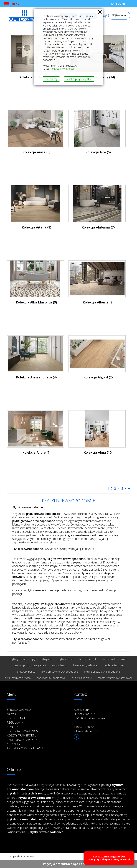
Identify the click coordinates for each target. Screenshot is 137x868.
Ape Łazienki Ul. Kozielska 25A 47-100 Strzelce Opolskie (90, 714)
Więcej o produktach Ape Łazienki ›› (69, 864)
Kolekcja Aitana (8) (36, 227)
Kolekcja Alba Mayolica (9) (36, 302)
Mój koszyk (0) (119, 15)
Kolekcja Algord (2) (98, 377)
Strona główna (19, 710)
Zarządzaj (51, 79)
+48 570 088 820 (85, 727)
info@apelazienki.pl (86, 731)
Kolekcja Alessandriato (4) (36, 377)
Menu (16, 4)
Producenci (16, 718)
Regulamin (15, 723)
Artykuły (14, 744)
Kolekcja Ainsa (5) (36, 152)
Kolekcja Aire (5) (98, 152)
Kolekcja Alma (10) (98, 452)
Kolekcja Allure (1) (36, 452)
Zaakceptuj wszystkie (79, 79)
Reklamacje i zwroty (22, 740)
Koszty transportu (22, 735)
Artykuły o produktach (25, 748)
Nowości (13, 714)
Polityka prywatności (24, 731)
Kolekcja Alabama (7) (98, 227)
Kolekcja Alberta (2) (98, 302)
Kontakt (13, 727)
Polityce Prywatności (62, 69)
